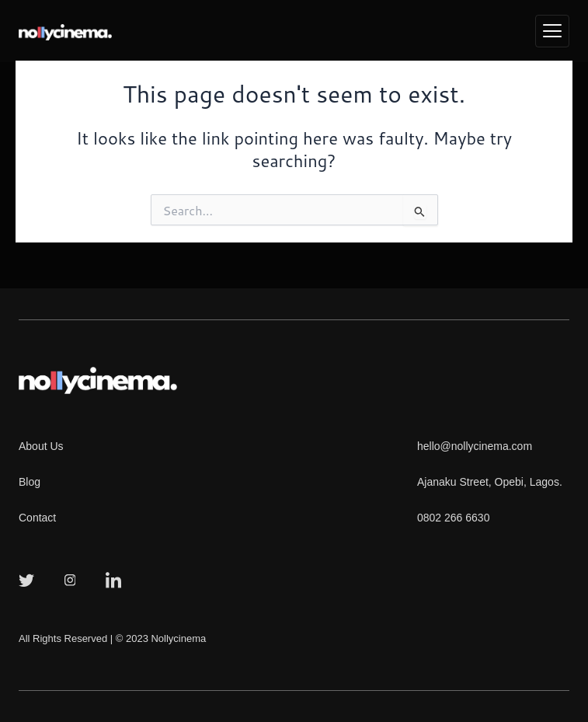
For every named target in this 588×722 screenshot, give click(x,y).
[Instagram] (70, 579)
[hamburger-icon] (552, 31)
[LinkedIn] (113, 579)
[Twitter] (26, 579)
